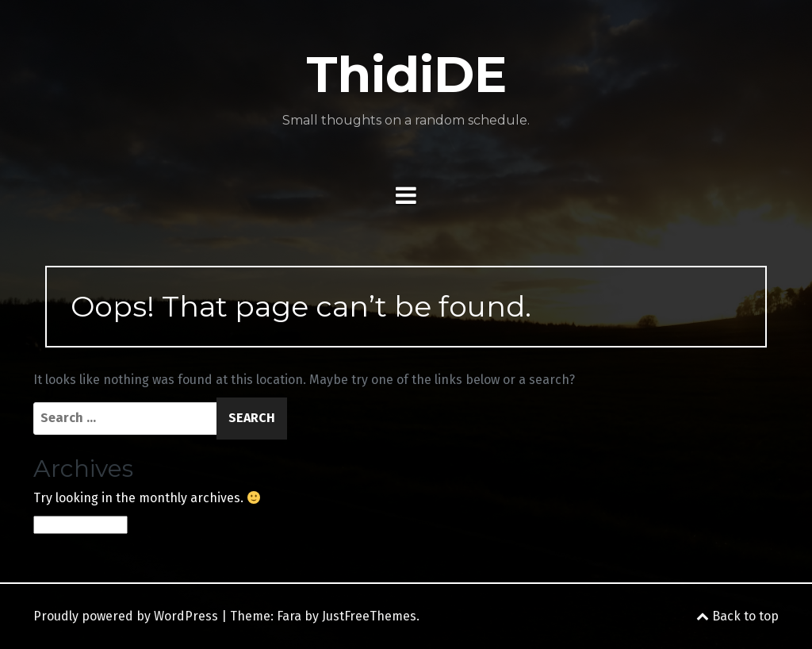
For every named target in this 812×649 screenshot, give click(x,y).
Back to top (737, 616)
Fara (289, 616)
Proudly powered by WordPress (126, 616)
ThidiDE (406, 75)
